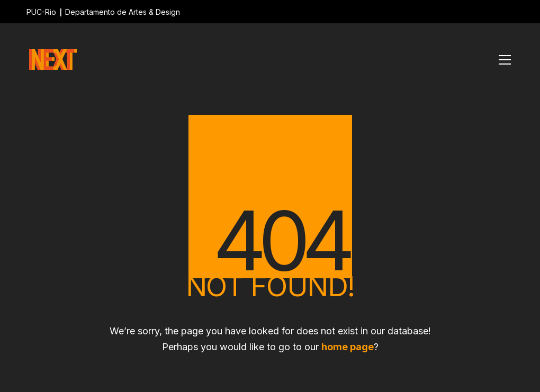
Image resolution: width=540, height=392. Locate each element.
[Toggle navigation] (505, 60)
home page (348, 347)
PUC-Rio (41, 12)
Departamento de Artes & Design (123, 12)
